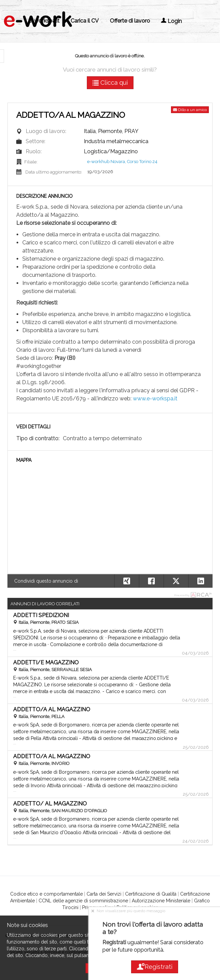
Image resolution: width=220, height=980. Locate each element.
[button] (201, 581)
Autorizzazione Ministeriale (161, 901)
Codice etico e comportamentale (46, 894)
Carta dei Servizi (104, 894)
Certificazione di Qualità (151, 894)
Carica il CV (85, 21)
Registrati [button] (154, 967)
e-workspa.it (44, 21)
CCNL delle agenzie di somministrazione (83, 901)
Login (171, 21)
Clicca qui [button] (110, 83)
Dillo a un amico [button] (190, 110)
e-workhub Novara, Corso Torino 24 (122, 162)
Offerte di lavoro (130, 21)
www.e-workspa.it (155, 399)
